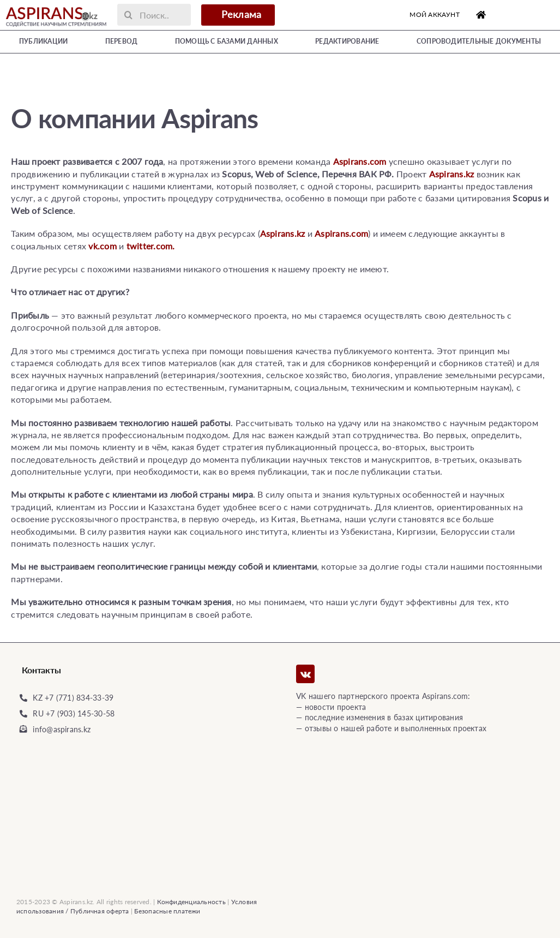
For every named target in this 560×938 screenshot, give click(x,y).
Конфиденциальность (191, 902)
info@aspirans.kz (62, 729)
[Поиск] (128, 15)
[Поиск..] (154, 15)
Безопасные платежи (167, 911)
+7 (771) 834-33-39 (79, 698)
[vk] (305, 674)
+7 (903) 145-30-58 (80, 713)
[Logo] (56, 7)
